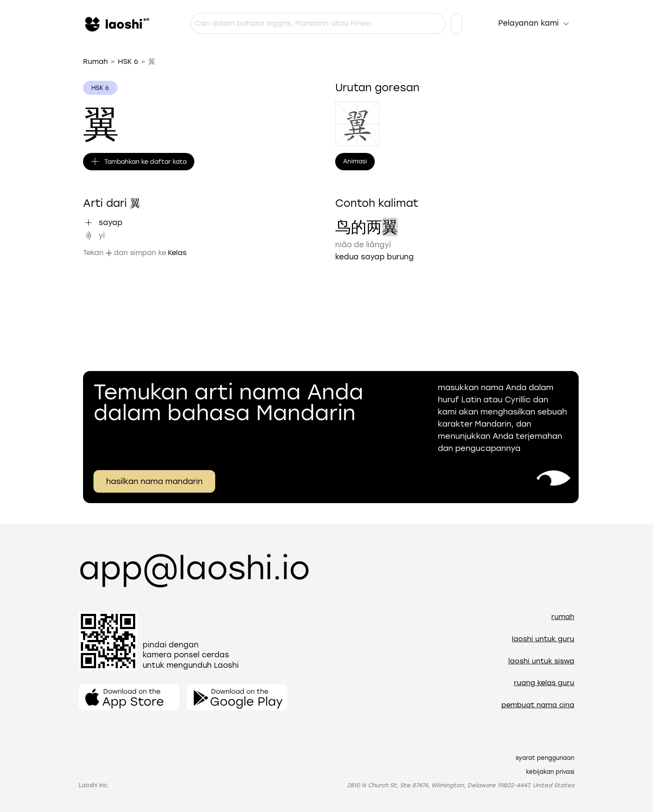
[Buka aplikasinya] (129, 697)
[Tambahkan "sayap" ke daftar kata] (88, 222)
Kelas (177, 253)
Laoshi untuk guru (543, 639)
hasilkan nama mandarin (154, 481)
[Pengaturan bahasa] (456, 23)
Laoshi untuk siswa (541, 661)
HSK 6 (128, 61)
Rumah (95, 61)
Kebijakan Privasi (550, 772)
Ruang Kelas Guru (544, 683)
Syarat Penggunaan (545, 758)
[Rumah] (116, 23)
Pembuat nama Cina (538, 705)
